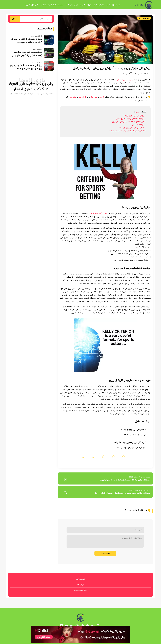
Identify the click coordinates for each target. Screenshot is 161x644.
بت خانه (94, 97)
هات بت (73, 97)
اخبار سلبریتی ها (81, 590)
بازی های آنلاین (32, 5)
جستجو (15, 19)
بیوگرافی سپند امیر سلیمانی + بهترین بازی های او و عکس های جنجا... (26, 67)
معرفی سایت (99, 5)
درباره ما (81, 585)
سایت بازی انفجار (113, 5)
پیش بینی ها (73, 5)
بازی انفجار (139, 5)
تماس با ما (81, 579)
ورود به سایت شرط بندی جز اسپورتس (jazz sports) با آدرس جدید (26, 41)
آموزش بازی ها (86, 5)
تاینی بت (82, 97)
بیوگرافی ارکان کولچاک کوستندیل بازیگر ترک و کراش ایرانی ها (125, 480)
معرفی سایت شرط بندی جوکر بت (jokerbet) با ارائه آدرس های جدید (27, 54)
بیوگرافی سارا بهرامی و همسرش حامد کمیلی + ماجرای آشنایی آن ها (122, 493)
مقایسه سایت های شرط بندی (52, 5)
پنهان (137, 112)
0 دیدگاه (128, 74)
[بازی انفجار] (149, 5)
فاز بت (102, 97)
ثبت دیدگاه (105, 553)
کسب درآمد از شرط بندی (98, 213)
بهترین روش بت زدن (125, 80)
